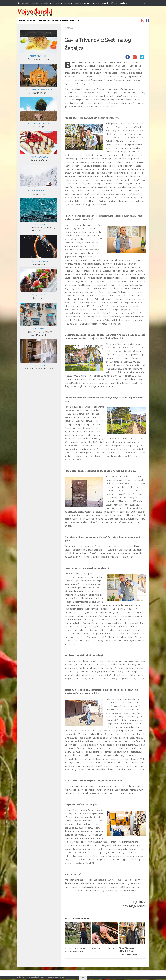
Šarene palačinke (39, 160)
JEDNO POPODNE (39, 93)
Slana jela (43, 56)
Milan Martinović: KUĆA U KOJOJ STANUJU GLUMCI (128, 951)
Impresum (89, 973)
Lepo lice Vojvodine (82, 3)
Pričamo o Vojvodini (117, 3)
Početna (76, 973)
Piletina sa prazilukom (39, 59)
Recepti (25, 3)
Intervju (35, 3)
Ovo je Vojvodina (39, 329)
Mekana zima (39, 194)
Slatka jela (43, 157)
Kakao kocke (39, 298)
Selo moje (44, 3)
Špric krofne (39, 264)
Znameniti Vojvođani (100, 3)
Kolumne (53, 3)
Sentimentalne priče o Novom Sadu (39, 90)
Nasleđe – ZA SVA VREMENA (39, 368)
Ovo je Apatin (39, 224)
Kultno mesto (66, 3)
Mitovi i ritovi (43, 123)
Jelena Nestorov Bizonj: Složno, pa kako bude (76, 951)
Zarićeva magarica (39, 126)
